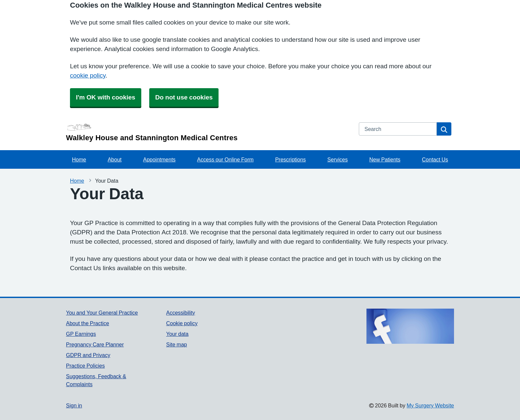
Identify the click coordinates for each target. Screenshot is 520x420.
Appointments (160, 159)
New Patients (385, 159)
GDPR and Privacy (88, 355)
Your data (177, 334)
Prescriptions (291, 159)
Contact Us (435, 159)
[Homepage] (208, 132)
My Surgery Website (430, 405)
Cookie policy (182, 323)
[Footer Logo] (410, 326)
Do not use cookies (184, 97)
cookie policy (88, 75)
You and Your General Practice (102, 313)
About (115, 159)
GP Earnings (81, 334)
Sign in (74, 405)
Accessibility (181, 313)
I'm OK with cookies (106, 97)
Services (337, 159)
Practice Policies (85, 366)
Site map (177, 344)
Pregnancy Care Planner (95, 344)
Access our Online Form (225, 159)
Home (79, 159)
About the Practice (88, 323)
